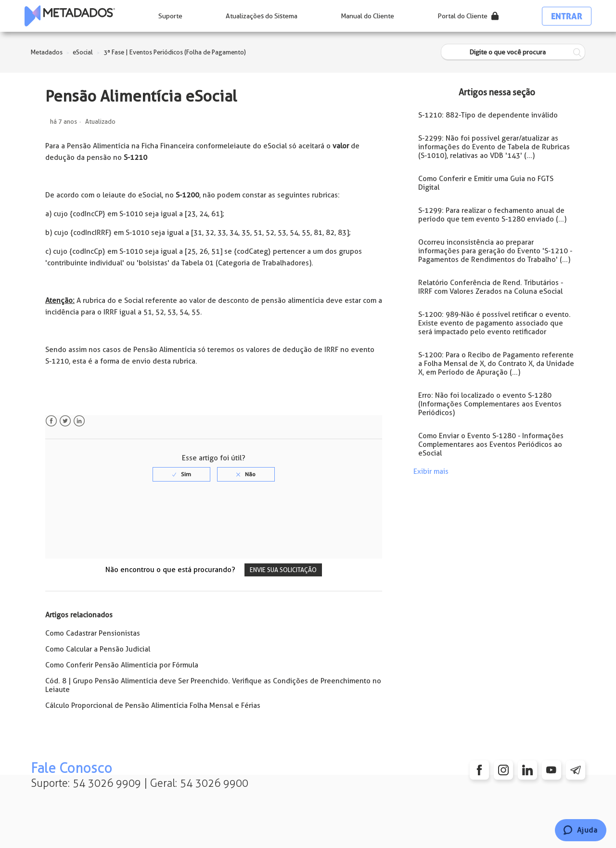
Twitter (65, 421)
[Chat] (581, 830)
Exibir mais (431, 471)
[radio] (181, 474)
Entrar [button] (567, 16)
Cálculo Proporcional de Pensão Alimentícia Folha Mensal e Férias (153, 705)
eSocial (83, 52)
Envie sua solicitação (283, 570)
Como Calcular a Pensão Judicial (98, 649)
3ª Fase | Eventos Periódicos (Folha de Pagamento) (175, 52)
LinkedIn (79, 421)
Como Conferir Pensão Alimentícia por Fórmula (122, 665)
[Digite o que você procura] (513, 52)
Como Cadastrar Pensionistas (93, 633)
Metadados (47, 52)
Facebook (51, 421)
